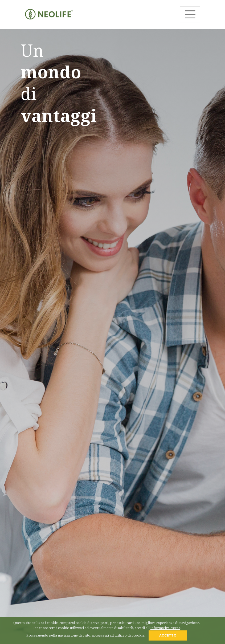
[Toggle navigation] (190, 14)
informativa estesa (165, 628)
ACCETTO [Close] (168, 635)
